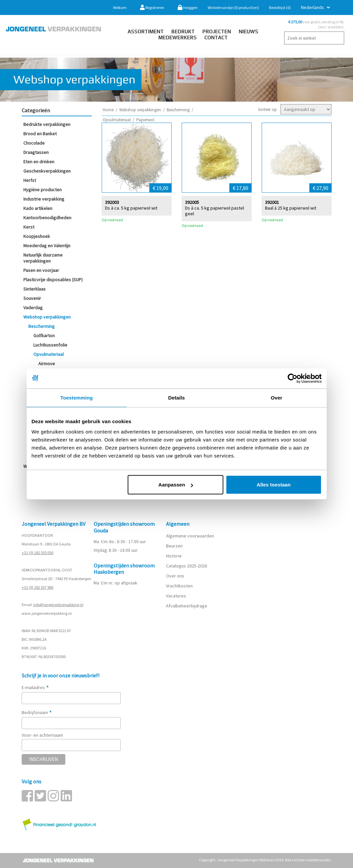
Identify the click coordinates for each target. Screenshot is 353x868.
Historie (174, 556)
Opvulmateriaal (48, 354)
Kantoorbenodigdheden (47, 218)
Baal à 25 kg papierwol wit (291, 208)
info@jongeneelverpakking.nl (58, 605)
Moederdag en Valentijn (47, 246)
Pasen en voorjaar (41, 270)
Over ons (175, 576)
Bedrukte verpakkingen (47, 124)
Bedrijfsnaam (37, 712)
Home (108, 110)
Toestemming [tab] (77, 397)
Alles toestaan (274, 485)
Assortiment (146, 31)
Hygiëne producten (42, 190)
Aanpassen (176, 485)
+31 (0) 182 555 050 (37, 553)
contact (216, 37)
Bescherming (41, 326)
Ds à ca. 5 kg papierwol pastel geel (214, 211)
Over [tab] (276, 397)
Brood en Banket (40, 134)
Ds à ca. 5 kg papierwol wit (131, 208)
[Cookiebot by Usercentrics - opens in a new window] (292, 378)
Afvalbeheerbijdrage (187, 606)
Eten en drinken (39, 162)
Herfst (30, 180)
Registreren (152, 7)
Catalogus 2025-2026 (186, 566)
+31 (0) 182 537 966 (37, 587)
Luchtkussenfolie (50, 345)
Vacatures (176, 596)
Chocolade (34, 143)
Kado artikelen (38, 208)
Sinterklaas (34, 289)
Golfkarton (44, 336)
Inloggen (188, 7)
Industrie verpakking (44, 199)
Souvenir (32, 298)
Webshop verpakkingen (47, 317)
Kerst (29, 227)
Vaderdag (33, 308)
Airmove (47, 364)
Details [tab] (177, 397)
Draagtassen (36, 152)
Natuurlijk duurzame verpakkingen (43, 258)
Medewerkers (177, 37)
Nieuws (248, 31)
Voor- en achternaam (42, 735)
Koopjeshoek (37, 236)
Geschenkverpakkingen (47, 171)
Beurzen (174, 546)
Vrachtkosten (179, 586)
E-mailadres (35, 687)
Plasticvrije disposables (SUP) (53, 280)
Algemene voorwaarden (190, 536)
